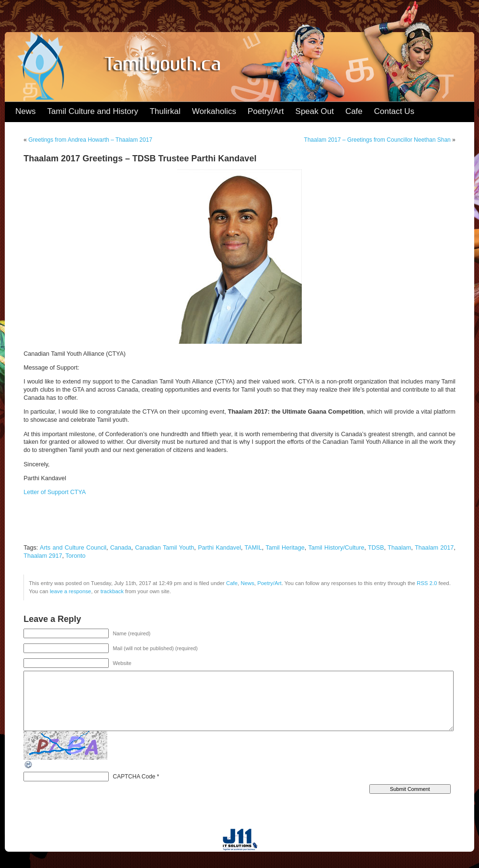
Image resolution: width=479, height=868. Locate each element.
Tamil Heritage (285, 548)
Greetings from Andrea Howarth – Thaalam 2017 (90, 140)
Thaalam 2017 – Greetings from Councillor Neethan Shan (377, 140)
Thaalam (399, 548)
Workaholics (214, 111)
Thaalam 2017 (434, 548)
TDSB (376, 548)
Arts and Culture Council (73, 548)
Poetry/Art (266, 111)
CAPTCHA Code (134, 777)
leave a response (70, 591)
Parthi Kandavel (219, 548)
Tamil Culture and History (93, 111)
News (26, 111)
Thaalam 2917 (43, 556)
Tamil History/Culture (336, 548)
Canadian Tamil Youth (165, 548)
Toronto (76, 556)
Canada (121, 548)
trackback (112, 591)
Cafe (354, 111)
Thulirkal (165, 111)
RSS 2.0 (427, 583)
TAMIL (253, 548)
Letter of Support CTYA (55, 492)
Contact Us (394, 111)
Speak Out (315, 111)
